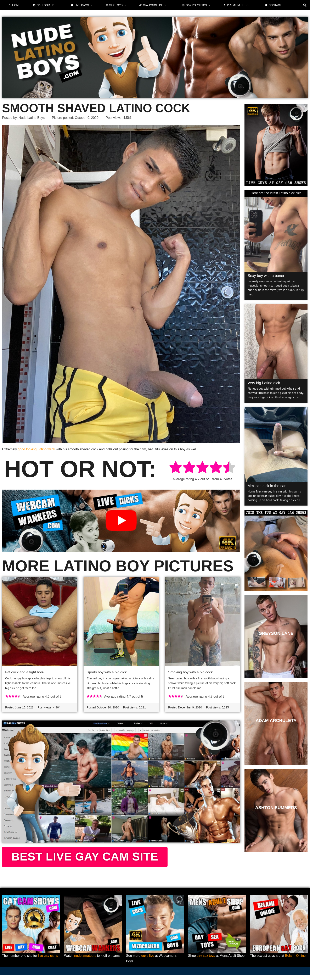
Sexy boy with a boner (266, 276)
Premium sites (240, 5)
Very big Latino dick (264, 383)
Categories (47, 5)
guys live (148, 961)
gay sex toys (206, 961)
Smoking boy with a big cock (190, 672)
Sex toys (118, 5)
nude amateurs (85, 961)
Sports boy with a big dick (107, 672)
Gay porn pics (198, 5)
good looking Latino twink (36, 449)
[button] (305, 5)
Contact (275, 5)
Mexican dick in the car (267, 486)
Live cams (84, 5)
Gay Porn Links (156, 5)
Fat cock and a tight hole (24, 672)
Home (16, 5)
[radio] (176, 468)
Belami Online (296, 961)
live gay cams (48, 961)
